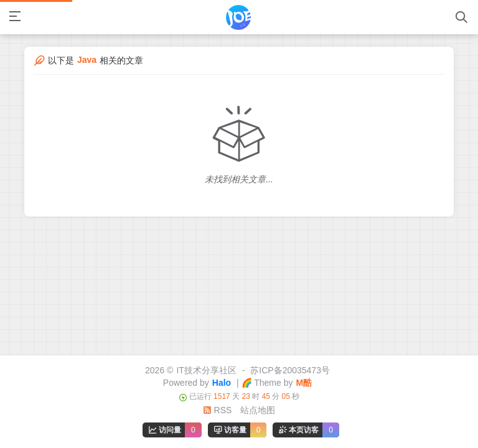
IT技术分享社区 (206, 370)
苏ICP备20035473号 (290, 370)
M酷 (304, 383)
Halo (222, 383)
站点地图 (258, 410)
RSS (218, 410)
